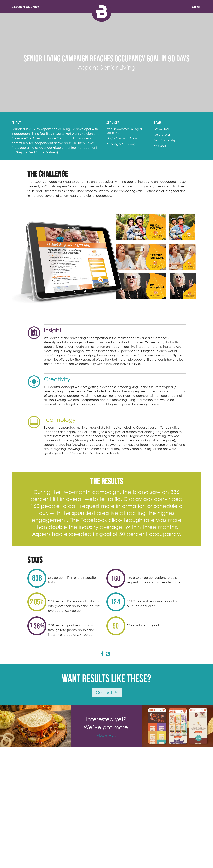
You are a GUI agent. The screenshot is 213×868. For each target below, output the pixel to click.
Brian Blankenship (165, 140)
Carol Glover (162, 135)
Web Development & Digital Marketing (124, 131)
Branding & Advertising (121, 144)
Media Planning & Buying (123, 138)
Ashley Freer (162, 129)
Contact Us (107, 693)
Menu (197, 7)
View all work (106, 736)
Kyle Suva (160, 146)
